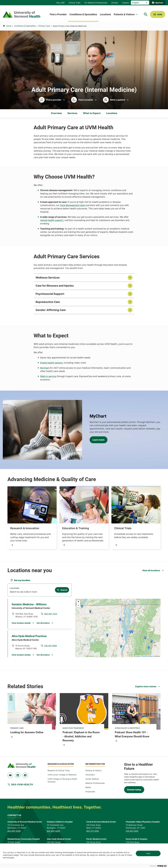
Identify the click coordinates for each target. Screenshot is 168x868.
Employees (90, 793)
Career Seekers (92, 781)
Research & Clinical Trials (59, 772)
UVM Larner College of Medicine (62, 777)
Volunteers (90, 777)
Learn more (99, 442)
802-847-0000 (14, 833)
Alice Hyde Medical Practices (29, 638)
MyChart (159, 3)
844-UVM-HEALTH (22, 787)
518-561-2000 (132, 833)
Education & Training (76, 530)
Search (64, 592)
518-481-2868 (51, 648)
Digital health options (51, 365)
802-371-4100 (93, 833)
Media (88, 789)
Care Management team (73, 205)
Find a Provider (58, 14)
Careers (125, 3)
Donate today (134, 792)
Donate (115, 3)
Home (9, 26)
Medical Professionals (95, 785)
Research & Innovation (25, 530)
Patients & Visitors (124, 14)
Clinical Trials (75, 3)
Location (14, 590)
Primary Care (44, 26)
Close (148, 853)
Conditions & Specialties (83, 14)
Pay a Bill (60, 3)
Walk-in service (48, 378)
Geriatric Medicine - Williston (29, 606)
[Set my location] (20, 582)
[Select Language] (140, 3)
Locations (105, 14)
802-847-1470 (51, 616)
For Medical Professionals (96, 3)
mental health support (52, 220)
